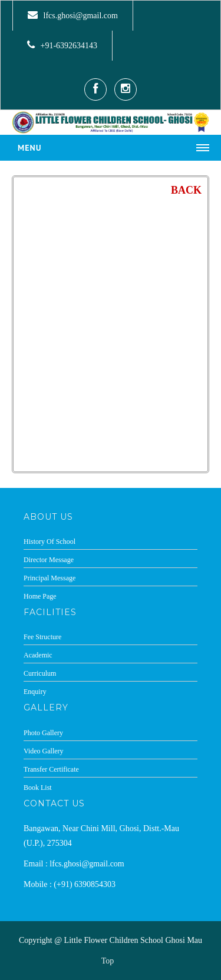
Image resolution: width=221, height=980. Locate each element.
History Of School (50, 542)
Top (108, 961)
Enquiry (35, 692)
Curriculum (40, 673)
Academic (38, 655)
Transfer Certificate (51, 769)
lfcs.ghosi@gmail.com (80, 16)
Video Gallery (44, 751)
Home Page (40, 596)
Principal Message (50, 578)
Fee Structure (42, 637)
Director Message (49, 560)
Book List (38, 788)
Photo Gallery (43, 733)
